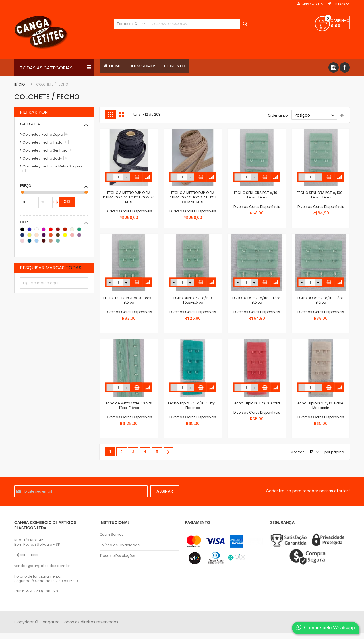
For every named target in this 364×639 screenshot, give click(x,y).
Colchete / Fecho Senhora (49, 150)
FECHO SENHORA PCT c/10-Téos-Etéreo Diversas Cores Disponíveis (257, 200)
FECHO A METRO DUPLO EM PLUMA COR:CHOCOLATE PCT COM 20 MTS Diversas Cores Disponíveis (193, 202)
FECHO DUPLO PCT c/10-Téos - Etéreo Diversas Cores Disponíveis (129, 305)
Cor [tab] (24, 222)
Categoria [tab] (30, 124)
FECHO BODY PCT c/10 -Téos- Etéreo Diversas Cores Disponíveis (321, 305)
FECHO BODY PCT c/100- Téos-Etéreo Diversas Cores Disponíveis (257, 305)
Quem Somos (111, 535)
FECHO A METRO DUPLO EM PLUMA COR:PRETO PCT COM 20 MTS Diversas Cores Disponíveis (129, 202)
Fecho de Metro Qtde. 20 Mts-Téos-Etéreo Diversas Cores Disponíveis (129, 410)
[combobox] (182, 24)
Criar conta (312, 4)
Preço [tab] (26, 186)
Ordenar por (278, 115)
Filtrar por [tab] (34, 112)
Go (67, 202)
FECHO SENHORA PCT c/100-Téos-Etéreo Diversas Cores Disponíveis (321, 200)
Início (20, 84)
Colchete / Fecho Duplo (47, 134)
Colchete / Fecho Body (46, 158)
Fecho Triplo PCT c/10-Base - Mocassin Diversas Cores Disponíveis (321, 410)
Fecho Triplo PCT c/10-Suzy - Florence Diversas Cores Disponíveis (193, 410)
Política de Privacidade (120, 545)
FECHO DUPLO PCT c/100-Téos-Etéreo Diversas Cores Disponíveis (193, 305)
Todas (74, 268)
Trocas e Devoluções (118, 556)
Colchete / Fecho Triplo (46, 142)
